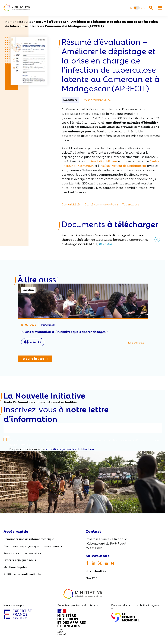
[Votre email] (83, 428)
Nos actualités (96, 571)
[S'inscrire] (7, 437)
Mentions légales (15, 567)
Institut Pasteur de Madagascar (123, 165)
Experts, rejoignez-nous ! (20, 560)
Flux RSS (91, 578)
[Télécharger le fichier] (111, 239)
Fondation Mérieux (104, 161)
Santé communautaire (102, 204)
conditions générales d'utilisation (70, 449)
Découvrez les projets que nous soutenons (33, 546)
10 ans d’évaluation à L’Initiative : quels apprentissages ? (83, 317)
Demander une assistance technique (29, 539)
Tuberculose (131, 204)
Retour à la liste (32, 359)
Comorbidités (71, 204)
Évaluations (70, 100)
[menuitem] (131, 8)
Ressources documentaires (22, 553)
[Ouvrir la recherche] (151, 8)
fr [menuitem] (131, 8)
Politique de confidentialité (22, 574)
